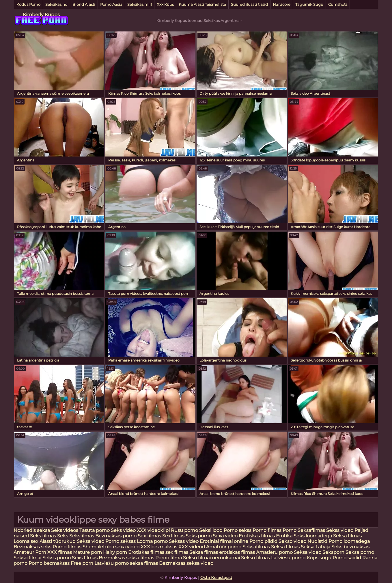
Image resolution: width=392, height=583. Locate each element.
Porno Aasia (111, 4)
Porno (290, 530)
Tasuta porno (95, 530)
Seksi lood (211, 530)
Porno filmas (267, 530)
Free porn (82, 563)
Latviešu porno (112, 563)
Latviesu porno (289, 558)
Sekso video (293, 541)
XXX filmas (60, 552)
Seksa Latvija (316, 547)
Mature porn (87, 552)
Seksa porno (360, 552)
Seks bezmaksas (350, 547)
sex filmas (177, 552)
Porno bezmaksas (50, 563)
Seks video (123, 530)
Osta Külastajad (216, 578)
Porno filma (169, 558)
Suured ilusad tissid (249, 4)
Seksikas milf (140, 4)
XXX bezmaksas (159, 547)
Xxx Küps (165, 4)
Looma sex (27, 541)
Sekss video (340, 530)
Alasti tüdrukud (58, 541)
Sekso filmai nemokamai (211, 558)
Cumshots (338, 4)
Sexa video (226, 536)
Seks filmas (43, 536)
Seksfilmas (82, 536)
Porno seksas (121, 541)
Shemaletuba (98, 547)
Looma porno (153, 541)
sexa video (127, 547)
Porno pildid (263, 541)
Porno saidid (347, 558)
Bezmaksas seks (32, 547)
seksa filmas (144, 563)
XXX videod (192, 547)
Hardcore (282, 4)
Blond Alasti (84, 4)
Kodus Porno (28, 4)
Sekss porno (57, 558)
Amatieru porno (274, 552)
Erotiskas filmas (257, 536)
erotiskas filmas (237, 552)
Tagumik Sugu (309, 4)
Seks (63, 536)
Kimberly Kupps (41, 15)
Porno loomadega (349, 541)
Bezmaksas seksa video (186, 563)
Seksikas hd (56, 4)
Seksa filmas (347, 536)
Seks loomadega (313, 536)
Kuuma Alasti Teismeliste (202, 4)
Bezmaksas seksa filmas (126, 558)
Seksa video (91, 541)
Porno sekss (238, 530)
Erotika (285, 536)
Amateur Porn (30, 552)
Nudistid (318, 541)
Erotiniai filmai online (224, 541)
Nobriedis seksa (32, 530)
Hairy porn (115, 552)
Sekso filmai (27, 558)
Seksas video (184, 541)
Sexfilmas (173, 536)
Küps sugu (319, 558)
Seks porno (199, 536)
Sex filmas (149, 536)
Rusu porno (184, 530)
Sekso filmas (256, 558)
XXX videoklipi (153, 530)
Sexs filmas (85, 558)
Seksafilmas (311, 530)
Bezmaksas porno (116, 536)
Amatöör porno (224, 547)
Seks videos (65, 530)
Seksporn (333, 552)
